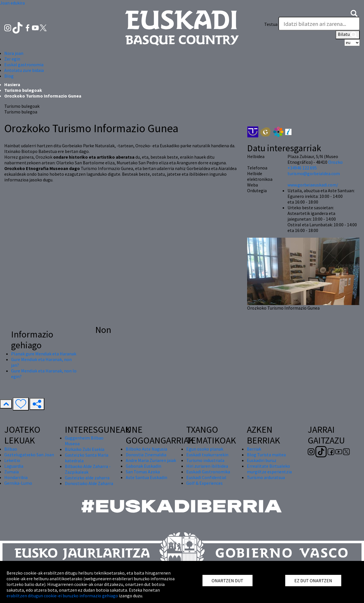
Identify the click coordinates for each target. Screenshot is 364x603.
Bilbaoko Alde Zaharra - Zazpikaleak (88, 469)
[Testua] (319, 24)
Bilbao (11, 449)
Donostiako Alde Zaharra (89, 483)
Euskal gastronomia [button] (24, 65)
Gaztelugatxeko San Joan (29, 455)
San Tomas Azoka (143, 472)
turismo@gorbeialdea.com (314, 173)
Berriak (254, 449)
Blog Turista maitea (266, 455)
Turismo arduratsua (266, 477)
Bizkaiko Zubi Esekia (85, 449)
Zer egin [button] (12, 59)
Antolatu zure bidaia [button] (24, 70)
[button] (354, 13)
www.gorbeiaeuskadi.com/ (313, 185)
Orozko (335, 162)
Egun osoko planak (205, 449)
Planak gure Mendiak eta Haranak (44, 354)
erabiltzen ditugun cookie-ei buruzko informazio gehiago (62, 596)
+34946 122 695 (302, 168)
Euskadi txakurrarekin (207, 455)
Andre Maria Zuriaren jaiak (151, 460)
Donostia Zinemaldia (146, 455)
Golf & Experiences (204, 483)
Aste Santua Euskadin (146, 477)
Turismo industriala (205, 460)
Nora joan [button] (14, 53)
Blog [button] (9, 76)
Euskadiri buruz (262, 460)
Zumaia (12, 472)
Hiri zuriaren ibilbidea (207, 466)
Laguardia (14, 466)
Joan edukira (12, 3)
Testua (271, 24)
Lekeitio (12, 460)
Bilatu (348, 35)
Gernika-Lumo (18, 483)
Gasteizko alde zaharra (87, 478)
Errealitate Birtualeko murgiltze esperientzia (269, 469)
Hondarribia (16, 477)
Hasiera (12, 84)
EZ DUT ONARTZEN (313, 581)
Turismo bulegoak (23, 90)
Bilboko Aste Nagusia (146, 449)
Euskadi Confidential (206, 477)
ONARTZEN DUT (227, 581)
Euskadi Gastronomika (208, 472)
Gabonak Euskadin (143, 466)
